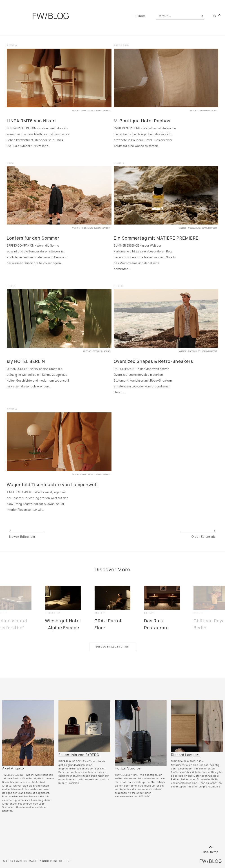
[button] (136, 16)
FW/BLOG (51, 16)
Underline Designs (57, 861)
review (12, 46)
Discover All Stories (113, 647)
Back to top (211, 849)
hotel (11, 286)
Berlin (149, 613)
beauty (119, 163)
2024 (10, 163)
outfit (119, 286)
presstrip (121, 46)
